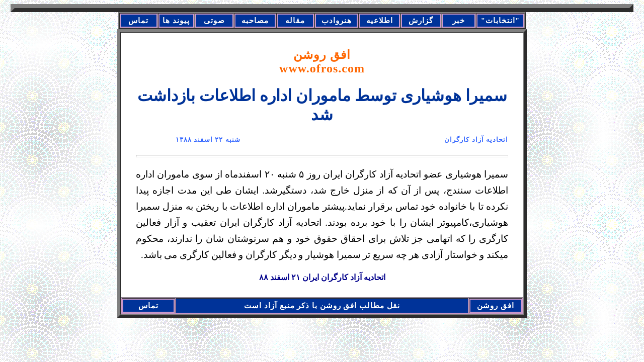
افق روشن (322, 62)
